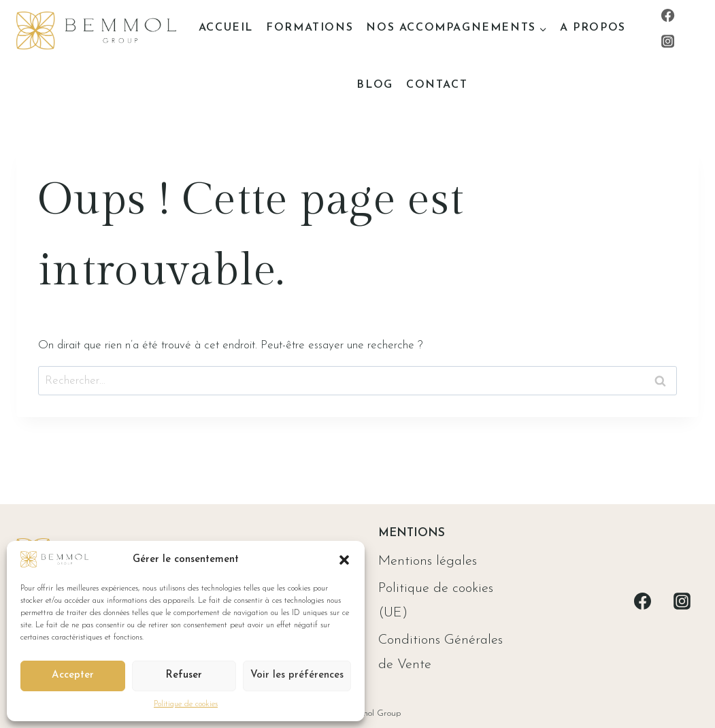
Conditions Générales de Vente (440, 652)
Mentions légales (428, 561)
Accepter (73, 675)
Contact (437, 85)
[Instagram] (668, 42)
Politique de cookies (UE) (436, 601)
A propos (593, 28)
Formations (310, 28)
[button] (344, 560)
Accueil (226, 28)
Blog (375, 85)
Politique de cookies (186, 704)
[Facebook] (668, 15)
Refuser (184, 675)
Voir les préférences (297, 675)
